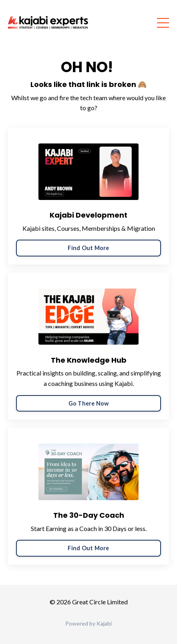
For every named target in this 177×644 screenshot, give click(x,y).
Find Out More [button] (88, 248)
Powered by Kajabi (88, 623)
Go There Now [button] (89, 403)
